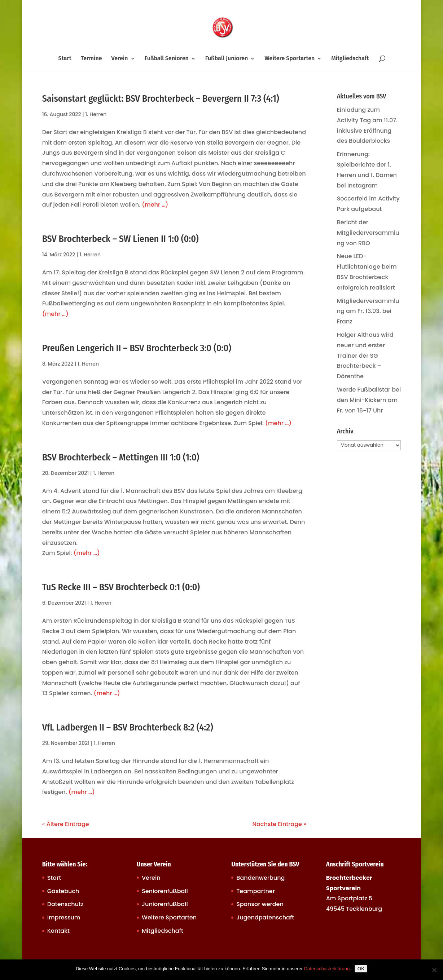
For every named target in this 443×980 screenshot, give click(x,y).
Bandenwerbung (260, 878)
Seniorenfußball (165, 891)
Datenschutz (65, 904)
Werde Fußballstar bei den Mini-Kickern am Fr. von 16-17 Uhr (369, 400)
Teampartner (256, 891)
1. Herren (96, 114)
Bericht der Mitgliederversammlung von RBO (368, 233)
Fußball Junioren (227, 59)
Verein (120, 59)
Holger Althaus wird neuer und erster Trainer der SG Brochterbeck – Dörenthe (365, 356)
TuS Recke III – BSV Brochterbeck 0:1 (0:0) (121, 587)
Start (65, 59)
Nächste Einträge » (279, 824)
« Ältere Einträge (66, 824)
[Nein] (434, 970)
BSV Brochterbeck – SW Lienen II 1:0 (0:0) (120, 239)
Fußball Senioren (166, 59)
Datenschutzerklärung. (328, 969)
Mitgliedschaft (350, 59)
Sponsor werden (260, 904)
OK (361, 969)
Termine (91, 59)
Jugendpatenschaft (265, 917)
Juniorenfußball (165, 904)
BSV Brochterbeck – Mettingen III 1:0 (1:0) (121, 457)
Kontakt (58, 931)
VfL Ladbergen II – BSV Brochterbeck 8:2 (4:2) (128, 727)
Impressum (64, 917)
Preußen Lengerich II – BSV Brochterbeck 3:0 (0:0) (137, 348)
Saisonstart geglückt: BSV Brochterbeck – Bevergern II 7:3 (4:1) (161, 99)
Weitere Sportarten (290, 59)
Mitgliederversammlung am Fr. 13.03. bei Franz (368, 311)
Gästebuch (63, 891)
